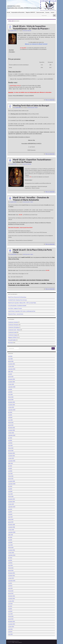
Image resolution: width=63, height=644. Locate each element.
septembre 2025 (12, 369)
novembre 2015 (12, 576)
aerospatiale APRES (13, 31)
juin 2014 (10, 606)
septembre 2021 (12, 461)
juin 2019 (10, 509)
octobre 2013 (11, 627)
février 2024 (11, 397)
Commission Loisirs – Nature (14, 330)
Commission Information (13, 325)
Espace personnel (40, 12)
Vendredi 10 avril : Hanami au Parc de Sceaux (18, 300)
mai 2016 (10, 560)
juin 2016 (10, 558)
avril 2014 (10, 611)
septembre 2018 (12, 532)
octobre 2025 (11, 366)
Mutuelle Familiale (12, 340)
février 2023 (11, 423)
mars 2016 (10, 565)
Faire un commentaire (50, 100)
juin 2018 (10, 537)
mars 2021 (10, 474)
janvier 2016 (11, 570)
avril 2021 (10, 471)
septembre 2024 (12, 387)
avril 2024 (10, 392)
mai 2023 (10, 415)
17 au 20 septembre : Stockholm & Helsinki (17, 306)
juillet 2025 (11, 372)
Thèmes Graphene (18, 642)
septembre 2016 (12, 555)
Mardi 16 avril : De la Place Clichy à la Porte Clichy (32, 251)
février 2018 (11, 548)
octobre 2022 (11, 433)
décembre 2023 (12, 402)
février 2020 (11, 497)
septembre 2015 (12, 581)
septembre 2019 (12, 507)
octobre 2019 (11, 504)
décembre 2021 (12, 453)
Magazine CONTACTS (30, 12)
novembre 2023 (12, 405)
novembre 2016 (12, 550)
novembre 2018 (12, 527)
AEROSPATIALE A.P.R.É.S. (18, 6)
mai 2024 (10, 389)
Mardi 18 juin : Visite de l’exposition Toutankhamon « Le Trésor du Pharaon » (31, 27)
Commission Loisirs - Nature (32, 108)
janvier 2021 (11, 479)
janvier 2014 (11, 619)
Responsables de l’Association (18, 12)
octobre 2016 (11, 553)
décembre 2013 (12, 621)
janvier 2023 (11, 425)
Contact (52, 12)
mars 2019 (10, 517)
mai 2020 (10, 489)
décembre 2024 (12, 379)
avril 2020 (10, 491)
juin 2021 (10, 466)
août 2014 (10, 604)
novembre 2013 (12, 624)
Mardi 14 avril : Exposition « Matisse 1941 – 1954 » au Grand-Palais (22, 303)
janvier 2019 (11, 522)
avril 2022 (10, 443)
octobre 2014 (11, 601)
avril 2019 (10, 514)
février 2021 (11, 476)
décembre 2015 (12, 573)
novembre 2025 (12, 364)
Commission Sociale (12, 332)
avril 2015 (10, 586)
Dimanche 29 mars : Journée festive (16, 314)
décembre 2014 (12, 596)
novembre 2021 (12, 456)
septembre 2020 (12, 484)
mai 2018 (10, 540)
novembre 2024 (12, 382)
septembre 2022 (12, 435)
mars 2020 (10, 494)
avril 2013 (10, 632)
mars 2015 (10, 588)
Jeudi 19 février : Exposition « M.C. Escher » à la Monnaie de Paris (22, 311)
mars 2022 (10, 445)
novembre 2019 (12, 502)
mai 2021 (10, 468)
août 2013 (10, 629)
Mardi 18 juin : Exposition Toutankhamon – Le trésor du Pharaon (33, 161)
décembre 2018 (12, 525)
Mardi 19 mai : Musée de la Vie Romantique (17, 297)
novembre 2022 (12, 430)
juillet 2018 (11, 535)
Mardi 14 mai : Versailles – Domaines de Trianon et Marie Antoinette (31, 199)
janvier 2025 (11, 377)
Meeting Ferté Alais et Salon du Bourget (31, 105)
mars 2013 (10, 634)
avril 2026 (10, 356)
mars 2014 (10, 614)
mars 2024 (10, 394)
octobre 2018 (11, 530)
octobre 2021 (11, 458)
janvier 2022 (11, 451)
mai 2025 (10, 374)
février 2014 (11, 616)
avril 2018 (10, 542)
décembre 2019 (12, 499)
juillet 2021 (11, 463)
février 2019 (11, 519)
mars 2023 (10, 420)
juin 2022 (10, 438)
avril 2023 (10, 417)
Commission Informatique (14, 327)
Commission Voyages (13, 335)
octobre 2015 (11, 578)
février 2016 (11, 568)
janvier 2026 (11, 361)
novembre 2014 (12, 599)
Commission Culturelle (27, 31)
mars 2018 (10, 545)
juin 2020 (10, 486)
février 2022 (11, 448)
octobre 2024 (11, 384)
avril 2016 (10, 563)
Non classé (11, 343)
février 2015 (11, 591)
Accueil (8, 12)
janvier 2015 (11, 593)
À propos (47, 12)
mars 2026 (10, 359)
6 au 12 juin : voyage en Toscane (15, 308)
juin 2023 (10, 412)
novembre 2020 (12, 481)
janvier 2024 (11, 400)
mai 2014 (10, 609)
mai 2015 (10, 583)
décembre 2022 (12, 428)
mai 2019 (10, 512)
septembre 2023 (12, 410)
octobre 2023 (11, 407)
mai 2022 (10, 440)
